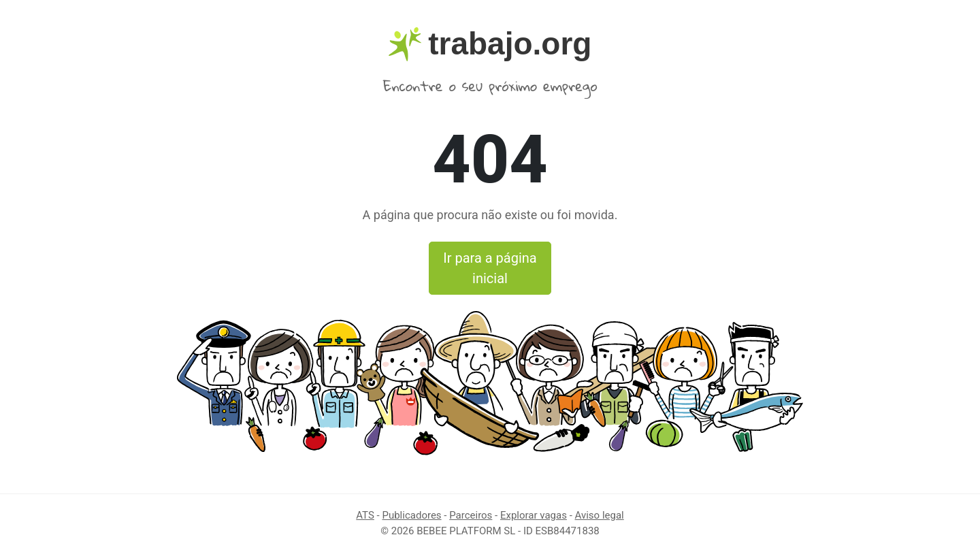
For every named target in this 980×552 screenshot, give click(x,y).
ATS (365, 515)
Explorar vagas (534, 515)
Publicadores (411, 515)
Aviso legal (600, 515)
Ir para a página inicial (490, 268)
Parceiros (471, 515)
